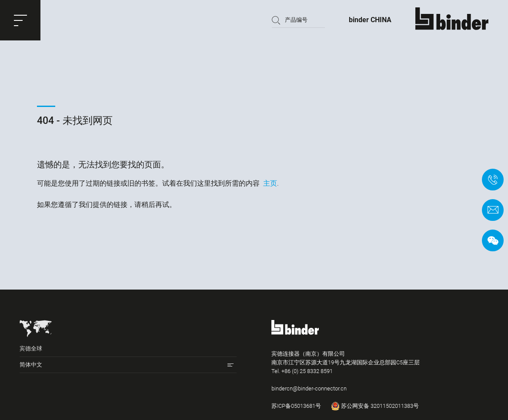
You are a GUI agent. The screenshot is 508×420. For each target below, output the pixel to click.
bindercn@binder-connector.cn (309, 388)
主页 (270, 183)
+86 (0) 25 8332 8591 (307, 371)
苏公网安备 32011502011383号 (375, 406)
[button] (20, 20)
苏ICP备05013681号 (296, 406)
